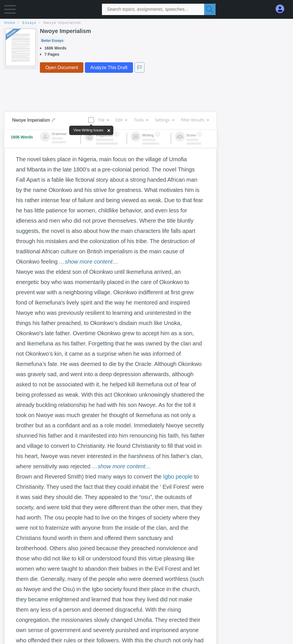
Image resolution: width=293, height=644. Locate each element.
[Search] (210, 9)
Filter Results (195, 120)
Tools (141, 120)
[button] (10, 11)
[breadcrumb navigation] (146, 23)
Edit (121, 120)
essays (29, 23)
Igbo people (178, 477)
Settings (164, 120)
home (10, 23)
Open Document (62, 68)
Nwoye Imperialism (62, 23)
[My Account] (282, 9)
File (104, 120)
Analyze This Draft (109, 68)
